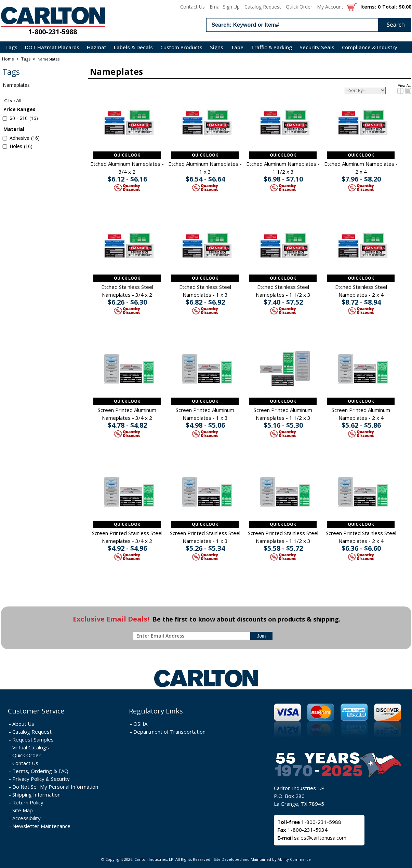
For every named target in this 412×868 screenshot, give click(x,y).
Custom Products (181, 47)
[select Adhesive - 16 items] (5, 138)
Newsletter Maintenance (41, 826)
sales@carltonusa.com (320, 838)
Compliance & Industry (370, 47)
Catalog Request (263, 7)
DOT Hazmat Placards (52, 47)
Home (8, 59)
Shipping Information (36, 794)
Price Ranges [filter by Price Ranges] (19, 109)
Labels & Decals (133, 47)
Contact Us (192, 7)
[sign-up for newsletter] (262, 636)
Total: (390, 7)
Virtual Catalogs (31, 747)
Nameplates (49, 59)
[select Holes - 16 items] (5, 146)
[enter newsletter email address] (193, 636)
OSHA (140, 724)
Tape (237, 47)
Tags (11, 47)
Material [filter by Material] (14, 129)
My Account (330, 7)
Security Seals (317, 47)
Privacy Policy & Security (41, 779)
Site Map (23, 810)
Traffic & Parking (271, 47)
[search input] (309, 25)
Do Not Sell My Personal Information (55, 787)
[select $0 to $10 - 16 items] (5, 118)
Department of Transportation (169, 732)
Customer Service (36, 711)
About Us (23, 724)
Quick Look (127, 155)
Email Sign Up (225, 7)
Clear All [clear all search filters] (13, 101)
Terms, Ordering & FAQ (40, 771)
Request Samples (33, 739)
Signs (217, 47)
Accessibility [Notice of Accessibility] (26, 818)
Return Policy (28, 802)
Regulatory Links (156, 711)
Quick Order (299, 7)
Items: (368, 7)
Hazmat (97, 47)
